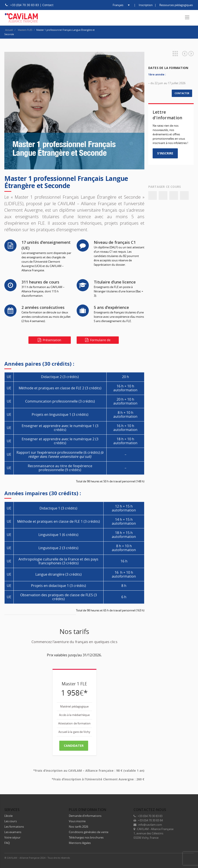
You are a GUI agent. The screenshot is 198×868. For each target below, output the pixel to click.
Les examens (13, 832)
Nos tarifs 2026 (78, 826)
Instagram (180, 857)
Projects (175, 54)
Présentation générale (49, 341)
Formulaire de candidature (98, 341)
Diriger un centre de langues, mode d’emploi (185, 54)
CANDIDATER (74, 746)
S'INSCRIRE (165, 153)
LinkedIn (171, 857)
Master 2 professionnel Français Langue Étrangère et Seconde (191, 54)
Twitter (163, 195)
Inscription (146, 5)
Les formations (14, 826)
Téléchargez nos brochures (86, 837)
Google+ (174, 195)
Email (184, 195)
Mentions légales (80, 842)
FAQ (7, 842)
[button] (118, 5)
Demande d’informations (85, 815)
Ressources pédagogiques (176, 5)
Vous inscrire (77, 821)
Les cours (11, 821)
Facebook (152, 195)
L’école (8, 815)
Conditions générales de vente (89, 832)
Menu (187, 18)
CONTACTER (182, 93)
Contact (48, 5)
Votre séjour (12, 837)
